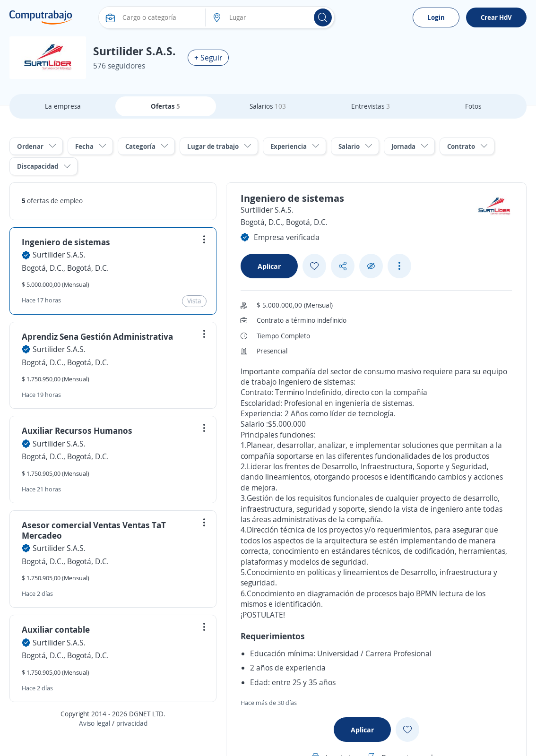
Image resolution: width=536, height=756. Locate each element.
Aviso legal (95, 723)
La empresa (63, 106)
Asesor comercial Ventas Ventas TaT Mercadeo (94, 530)
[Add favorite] (314, 266)
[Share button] (343, 266)
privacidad (132, 723)
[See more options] (399, 266)
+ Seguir (208, 58)
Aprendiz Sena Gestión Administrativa (97, 336)
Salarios (268, 106)
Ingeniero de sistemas (66, 242)
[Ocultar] (371, 266)
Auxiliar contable (56, 629)
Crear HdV (496, 17)
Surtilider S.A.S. (59, 255)
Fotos (473, 106)
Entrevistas (371, 106)
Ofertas (165, 106)
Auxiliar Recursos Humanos (77, 430)
